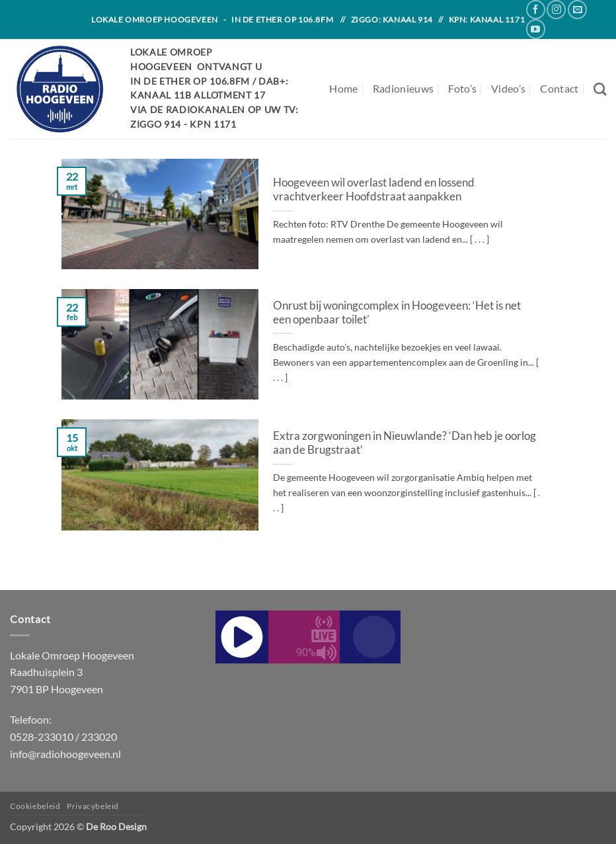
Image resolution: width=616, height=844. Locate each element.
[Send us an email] (577, 10)
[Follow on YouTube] (536, 29)
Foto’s (462, 88)
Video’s (508, 88)
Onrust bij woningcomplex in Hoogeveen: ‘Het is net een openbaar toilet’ (397, 313)
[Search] (600, 89)
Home (343, 88)
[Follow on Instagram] (556, 10)
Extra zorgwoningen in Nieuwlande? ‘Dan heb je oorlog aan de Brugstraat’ (404, 443)
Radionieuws (404, 88)
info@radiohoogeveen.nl (65, 754)
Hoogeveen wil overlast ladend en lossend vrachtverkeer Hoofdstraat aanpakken (374, 190)
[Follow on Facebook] (536, 10)
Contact (559, 88)
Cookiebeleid (35, 806)
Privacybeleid (93, 806)
